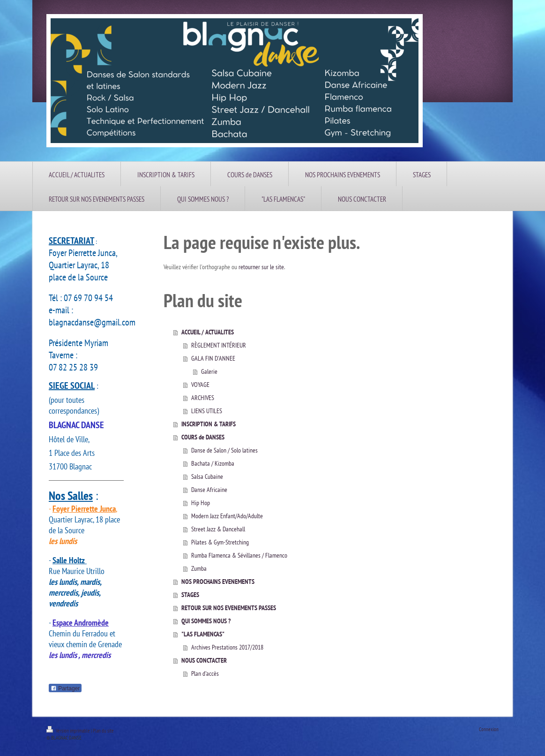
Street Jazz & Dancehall (218, 529)
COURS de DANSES (203, 437)
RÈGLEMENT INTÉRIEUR (219, 345)
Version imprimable (69, 731)
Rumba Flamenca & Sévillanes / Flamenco (239, 555)
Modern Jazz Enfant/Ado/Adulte (227, 516)
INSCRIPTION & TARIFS (209, 424)
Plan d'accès (205, 673)
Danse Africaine (209, 490)
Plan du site (103, 731)
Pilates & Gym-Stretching (220, 542)
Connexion (489, 729)
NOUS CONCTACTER (204, 660)
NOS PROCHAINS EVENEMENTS (218, 582)
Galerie (209, 371)
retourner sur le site (261, 267)
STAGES (190, 595)
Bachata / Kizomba (213, 463)
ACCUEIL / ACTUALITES (208, 332)
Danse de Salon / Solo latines (224, 450)
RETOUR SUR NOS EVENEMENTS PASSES (229, 608)
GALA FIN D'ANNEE (213, 358)
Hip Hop (201, 503)
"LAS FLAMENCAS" (203, 634)
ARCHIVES (203, 398)
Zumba (199, 568)
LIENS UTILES (207, 411)
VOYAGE (200, 385)
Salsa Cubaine (207, 476)
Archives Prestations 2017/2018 (227, 647)
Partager (65, 688)
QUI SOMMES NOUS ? (206, 621)
